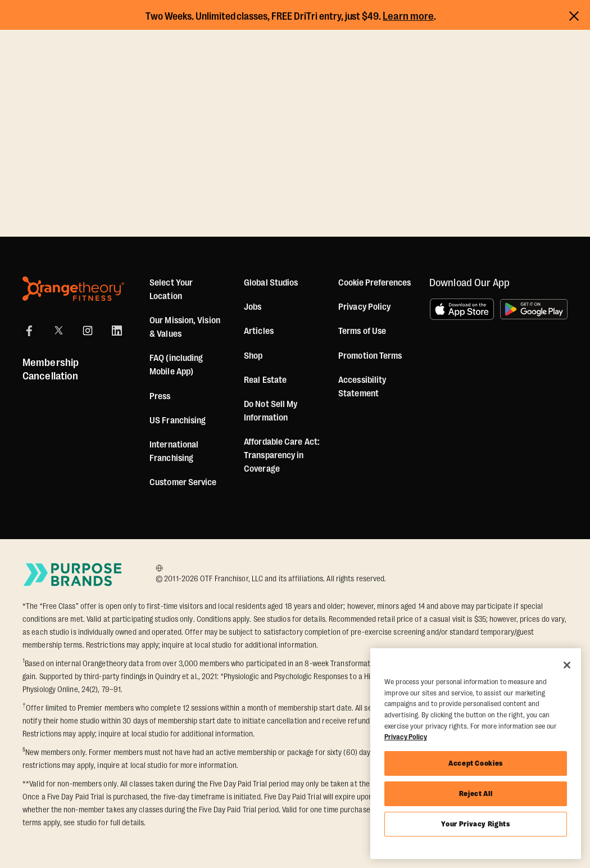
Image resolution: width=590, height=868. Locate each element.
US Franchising (178, 421)
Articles (259, 331)
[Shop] (253, 356)
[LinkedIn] (117, 331)
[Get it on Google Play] (534, 309)
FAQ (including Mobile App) (176, 365)
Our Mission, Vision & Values (185, 327)
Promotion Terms (370, 356)
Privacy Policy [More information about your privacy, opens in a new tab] (406, 737)
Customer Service (183, 482)
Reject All (476, 794)
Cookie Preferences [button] (375, 283)
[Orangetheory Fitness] (73, 289)
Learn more (408, 16)
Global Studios (271, 283)
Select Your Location (171, 290)
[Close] (567, 665)
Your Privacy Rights (475, 824)
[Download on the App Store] (462, 309)
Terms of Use (362, 331)
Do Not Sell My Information (271, 411)
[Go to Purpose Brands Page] (73, 574)
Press (160, 396)
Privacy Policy (364, 307)
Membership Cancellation (51, 369)
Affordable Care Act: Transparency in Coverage (282, 455)
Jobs (253, 307)
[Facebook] (29, 331)
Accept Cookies (476, 763)
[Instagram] (88, 331)
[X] (58, 331)
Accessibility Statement (362, 387)
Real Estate (265, 380)
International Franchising (174, 451)
